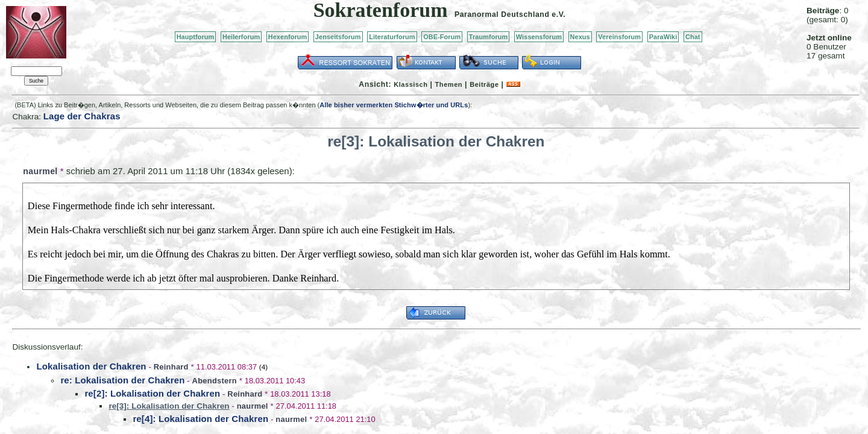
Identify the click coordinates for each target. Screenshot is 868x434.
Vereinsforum (619, 37)
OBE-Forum (442, 37)
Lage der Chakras (82, 116)
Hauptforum (196, 37)
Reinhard (171, 367)
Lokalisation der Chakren (91, 366)
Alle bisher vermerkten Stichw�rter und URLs (394, 105)
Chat (693, 37)
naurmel (40, 171)
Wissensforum (539, 37)
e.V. (558, 14)
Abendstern (215, 381)
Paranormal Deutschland (502, 14)
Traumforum (489, 37)
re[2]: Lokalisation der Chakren (152, 393)
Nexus (580, 37)
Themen (449, 84)
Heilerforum (241, 37)
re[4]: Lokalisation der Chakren (200, 419)
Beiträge (484, 84)
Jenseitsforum (338, 37)
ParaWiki (663, 37)
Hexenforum (288, 37)
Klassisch (410, 84)
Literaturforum (392, 37)
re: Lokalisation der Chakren (122, 380)
